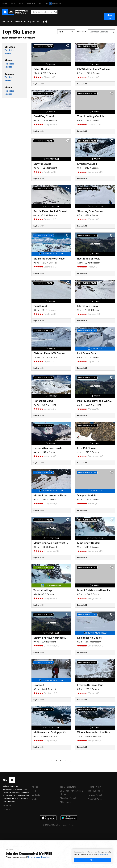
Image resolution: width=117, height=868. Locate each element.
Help (34, 791)
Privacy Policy (103, 855)
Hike (21, 3)
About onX (8, 805)
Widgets (36, 795)
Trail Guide (7, 21)
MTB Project (66, 802)
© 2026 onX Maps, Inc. (51, 825)
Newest (8, 53)
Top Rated (9, 50)
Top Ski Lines (34, 21)
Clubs (35, 799)
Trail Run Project (96, 791)
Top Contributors (68, 787)
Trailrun (31, 3)
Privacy (72, 825)
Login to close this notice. (39, 857)
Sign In (110, 16)
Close (92, 860)
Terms (64, 825)
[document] (92, 856)
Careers (6, 810)
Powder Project (95, 795)
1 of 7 (58, 761)
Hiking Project (95, 787)
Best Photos (20, 21)
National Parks (95, 799)
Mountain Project (68, 798)
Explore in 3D (38, 84)
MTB (13, 3)
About (35, 787)
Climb (5, 3)
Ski (41, 3)
